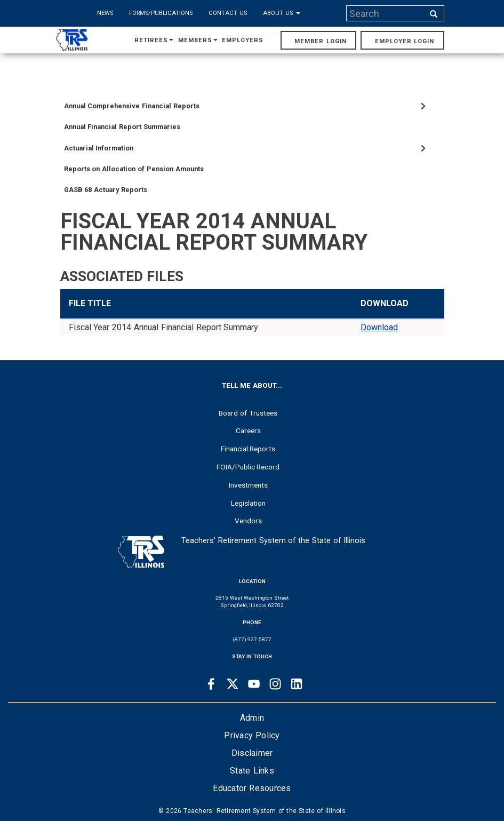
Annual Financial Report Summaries (122, 127)
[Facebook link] (211, 684)
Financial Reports (248, 449)
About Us (282, 13)
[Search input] (386, 13)
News (105, 13)
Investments (248, 485)
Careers (248, 431)
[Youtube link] (254, 684)
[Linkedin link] (297, 684)
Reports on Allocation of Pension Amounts (134, 169)
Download (379, 327)
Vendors (248, 521)
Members (198, 40)
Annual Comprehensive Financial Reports (132, 106)
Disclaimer (252, 753)
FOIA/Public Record (248, 467)
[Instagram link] (275, 684)
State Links (252, 771)
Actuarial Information (99, 148)
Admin (252, 718)
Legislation (248, 503)
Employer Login (405, 41)
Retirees (154, 40)
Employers (243, 40)
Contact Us (228, 13)
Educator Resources (252, 788)
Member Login (321, 41)
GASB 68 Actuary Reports (106, 190)
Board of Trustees (248, 413)
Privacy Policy (252, 735)
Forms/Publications (161, 13)
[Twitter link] (233, 684)
